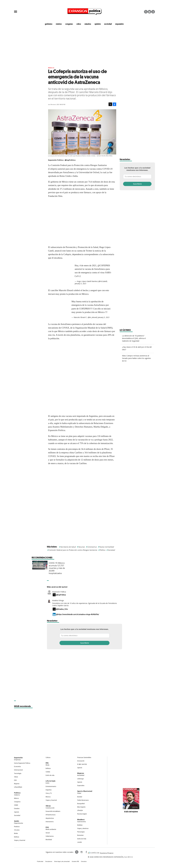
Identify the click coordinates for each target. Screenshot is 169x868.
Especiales (81, 786)
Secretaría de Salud (68, 547)
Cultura (48, 758)
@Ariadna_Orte (62, 609)
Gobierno (17, 795)
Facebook (153, 12)
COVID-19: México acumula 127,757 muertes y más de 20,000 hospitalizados (92, 568)
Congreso (17, 802)
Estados (17, 809)
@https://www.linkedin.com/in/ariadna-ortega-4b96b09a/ (78, 615)
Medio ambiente (51, 830)
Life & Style (51, 781)
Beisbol (80, 797)
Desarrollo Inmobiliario (53, 812)
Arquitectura (50, 818)
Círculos (17, 830)
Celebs (48, 772)
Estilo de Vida (82, 839)
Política (102, 550)
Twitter (146, 12)
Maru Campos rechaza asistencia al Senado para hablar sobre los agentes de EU (136, 358)
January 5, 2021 (81, 284)
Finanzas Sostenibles (84, 758)
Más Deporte (81, 807)
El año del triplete (131, 812)
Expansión (18, 758)
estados (88, 24)
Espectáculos (19, 823)
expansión (120, 24)
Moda (16, 834)
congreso (69, 24)
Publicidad (42, 862)
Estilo (47, 783)
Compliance (50, 862)
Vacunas (81, 547)
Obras (16, 777)
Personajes (81, 832)
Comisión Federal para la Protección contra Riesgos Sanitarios (73, 550)
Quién (17, 821)
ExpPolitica (75, 852)
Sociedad (109, 24)
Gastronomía (81, 822)
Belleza (17, 837)
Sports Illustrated (85, 791)
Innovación (81, 761)
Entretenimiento (51, 787)
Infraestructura (51, 815)
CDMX (79, 24)
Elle (47, 763)
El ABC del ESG (82, 765)
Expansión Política (59, 592)
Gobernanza (50, 836)
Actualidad (81, 776)
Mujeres (17, 784)
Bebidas (80, 825)
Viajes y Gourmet (20, 841)
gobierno (48, 24)
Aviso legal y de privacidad (62, 862)
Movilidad (49, 840)
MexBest (81, 820)
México (51, 68)
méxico (59, 24)
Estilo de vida (50, 776)
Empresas (17, 760)
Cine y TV (49, 794)
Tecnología (18, 774)
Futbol (79, 794)
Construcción (50, 808)
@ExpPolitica (70, 160)
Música (48, 797)
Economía (17, 767)
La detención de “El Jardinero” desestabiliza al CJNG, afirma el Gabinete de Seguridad (134, 339)
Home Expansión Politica (22, 763)
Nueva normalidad (107, 547)
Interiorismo (50, 822)
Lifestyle (80, 811)
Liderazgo (80, 779)
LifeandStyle (18, 787)
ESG (15, 781)
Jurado (80, 842)
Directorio (83, 862)
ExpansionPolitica (84, 852)
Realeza (17, 827)
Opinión (17, 812)
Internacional (18, 770)
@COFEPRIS (104, 266)
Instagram (149, 12)
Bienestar (80, 836)
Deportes (49, 790)
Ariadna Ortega (58, 601)
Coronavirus (92, 547)
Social (48, 833)
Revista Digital (82, 814)
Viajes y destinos (83, 829)
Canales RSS (75, 862)
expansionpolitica (80, 852)
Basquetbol (81, 804)
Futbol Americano (83, 800)
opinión (98, 24)
